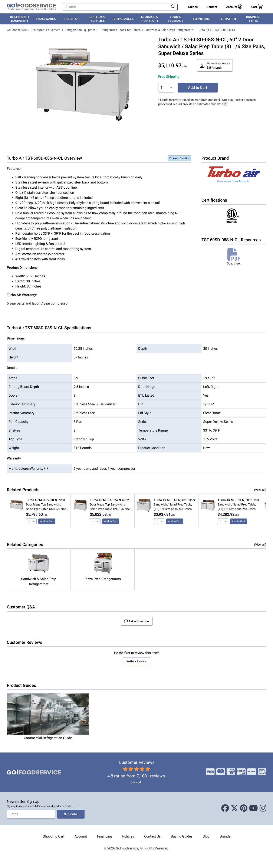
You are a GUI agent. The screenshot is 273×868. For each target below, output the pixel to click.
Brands (225, 836)
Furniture (201, 19)
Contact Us (152, 836)
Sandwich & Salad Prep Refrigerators (169, 30)
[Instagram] (263, 809)
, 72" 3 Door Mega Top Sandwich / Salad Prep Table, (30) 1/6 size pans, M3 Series (46, 505)
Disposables (124, 19)
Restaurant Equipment (20, 19)
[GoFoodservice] (31, 7)
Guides (193, 7)
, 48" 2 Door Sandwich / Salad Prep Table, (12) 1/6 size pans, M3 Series (175, 504)
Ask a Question (179, 158)
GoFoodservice (17, 30)
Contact (212, 7)
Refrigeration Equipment (81, 30)
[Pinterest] (244, 809)
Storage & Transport (149, 19)
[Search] (116, 7)
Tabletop (72, 19)
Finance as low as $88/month (215, 65)
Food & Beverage (175, 19)
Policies (128, 836)
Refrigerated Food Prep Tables (121, 30)
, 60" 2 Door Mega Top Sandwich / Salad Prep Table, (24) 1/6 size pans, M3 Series (110, 505)
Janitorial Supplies (98, 19)
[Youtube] (254, 809)
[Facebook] (225, 809)
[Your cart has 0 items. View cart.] (257, 7)
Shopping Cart (54, 836)
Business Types (253, 19)
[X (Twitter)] (234, 809)
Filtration (227, 19)
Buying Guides (182, 836)
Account (81, 836)
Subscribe (71, 814)
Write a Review (136, 661)
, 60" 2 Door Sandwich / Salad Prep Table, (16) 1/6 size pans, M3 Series (238, 504)
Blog (206, 836)
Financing (105, 836)
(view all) (137, 782)
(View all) (260, 490)
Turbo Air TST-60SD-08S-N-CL (216, 30)
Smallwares (46, 19)
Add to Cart (198, 87)
